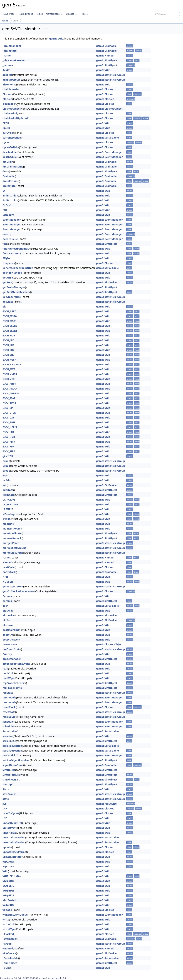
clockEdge (9, 104)
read (5, 668)
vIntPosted (9, 900)
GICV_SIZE (9, 451)
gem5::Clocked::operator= (18, 591)
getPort (7, 282)
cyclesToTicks (11, 147)
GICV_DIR (8, 418)
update (7, 847)
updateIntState (12, 857)
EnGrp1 (7, 205)
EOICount (8, 215)
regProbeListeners (14, 683)
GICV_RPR (8, 446)
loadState (8, 495)
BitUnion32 (9, 84)
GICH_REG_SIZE (12, 364)
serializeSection (12, 746)
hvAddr (7, 480)
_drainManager (12, 46)
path (5, 606)
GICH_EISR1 (10, 321)
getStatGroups (12, 297)
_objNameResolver (14, 60)
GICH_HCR (9, 335)
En (4, 191)
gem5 (5, 21)
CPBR (6, 123)
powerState (10, 644)
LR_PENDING (10, 504)
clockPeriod (10, 113)
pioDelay (8, 611)
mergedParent (12, 543)
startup (7, 784)
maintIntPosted (12, 529)
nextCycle (9, 567)
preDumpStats (11, 649)
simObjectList (11, 780)
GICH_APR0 (9, 311)
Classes (71, 14)
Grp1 (5, 475)
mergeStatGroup (13, 553)
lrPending (9, 514)
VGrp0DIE (8, 881)
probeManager (12, 659)
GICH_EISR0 (10, 316)
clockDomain (11, 89)
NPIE (5, 577)
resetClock (9, 707)
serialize (8, 736)
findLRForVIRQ (12, 253)
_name (7, 56)
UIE (5, 818)
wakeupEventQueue (15, 915)
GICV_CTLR (9, 413)
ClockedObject (12, 109)
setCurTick (9, 755)
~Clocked (8, 934)
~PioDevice (9, 953)
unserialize (9, 833)
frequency (9, 263)
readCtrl (8, 673)
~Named (8, 948)
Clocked (7, 94)
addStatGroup (11, 80)
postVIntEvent (11, 640)
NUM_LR (8, 582)
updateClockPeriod (14, 852)
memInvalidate (12, 533)
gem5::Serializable (107, 138)
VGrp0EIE (8, 886)
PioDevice (9, 615)
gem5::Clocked (105, 89)
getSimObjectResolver (16, 292)
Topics (39, 14)
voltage (7, 910)
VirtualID (8, 905)
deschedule (10, 152)
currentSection (12, 138)
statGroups (9, 794)
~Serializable (10, 958)
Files (84, 14)
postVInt (8, 635)
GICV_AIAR (9, 398)
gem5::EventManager (109, 152)
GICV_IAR (8, 432)
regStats (8, 693)
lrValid (7, 519)
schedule (8, 722)
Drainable (9, 176)
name (6, 557)
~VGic (6, 968)
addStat (7, 75)
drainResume (11, 181)
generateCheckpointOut (18, 268)
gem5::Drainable (106, 46)
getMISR (8, 278)
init (5, 485)
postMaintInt (11, 630)
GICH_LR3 (8, 355)
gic (4, 306)
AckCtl (7, 70)
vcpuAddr (8, 862)
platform (8, 625)
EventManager (12, 220)
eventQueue (10, 239)
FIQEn (6, 258)
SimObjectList (11, 775)
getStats (8, 302)
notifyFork (9, 572)
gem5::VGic (56, 39)
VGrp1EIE (8, 895)
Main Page (9, 14)
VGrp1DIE (8, 891)
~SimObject (10, 963)
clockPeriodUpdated (15, 118)
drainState (9, 186)
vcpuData (8, 866)
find (5, 244)
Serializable (10, 731)
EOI (5, 210)
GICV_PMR (9, 442)
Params (7, 596)
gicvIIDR (8, 456)
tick (5, 808)
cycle (6, 142)
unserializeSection (14, 837)
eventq (7, 234)
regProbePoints (12, 688)
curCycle (8, 133)
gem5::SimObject (107, 60)
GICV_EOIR (9, 422)
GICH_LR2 (8, 350)
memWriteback (12, 538)
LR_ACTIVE (9, 500)
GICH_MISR (9, 360)
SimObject (9, 770)
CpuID (6, 128)
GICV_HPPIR (10, 427)
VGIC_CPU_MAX (12, 876)
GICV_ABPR (9, 384)
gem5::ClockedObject (109, 109)
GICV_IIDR (9, 437)
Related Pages (25, 14)
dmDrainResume (13, 167)
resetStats (9, 712)
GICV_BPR (8, 408)
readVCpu (8, 678)
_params (8, 65)
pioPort (7, 620)
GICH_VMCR (10, 374)
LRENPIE (8, 509)
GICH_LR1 (8, 345)
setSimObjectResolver (16, 760)
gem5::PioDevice (106, 282)
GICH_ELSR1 (10, 331)
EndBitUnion (10, 195)
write (6, 919)
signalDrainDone (13, 765)
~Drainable (9, 939)
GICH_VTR (8, 379)
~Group (7, 944)
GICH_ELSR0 (10, 326)
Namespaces (54, 14)
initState (8, 490)
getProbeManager (14, 287)
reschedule (9, 697)
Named (7, 562)
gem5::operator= (13, 586)
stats (6, 799)
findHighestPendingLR (16, 249)
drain (6, 171)
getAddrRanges (12, 273)
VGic (15, 21)
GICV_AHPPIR (11, 393)
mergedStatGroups (14, 548)
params (7, 601)
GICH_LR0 (8, 340)
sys (4, 804)
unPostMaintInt (12, 823)
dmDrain (8, 162)
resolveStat (10, 717)
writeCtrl (8, 924)
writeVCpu (9, 929)
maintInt (8, 524)
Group (6, 461)
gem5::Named (105, 56)
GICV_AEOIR (10, 389)
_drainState (10, 51)
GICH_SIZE (9, 369)
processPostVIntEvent (16, 664)
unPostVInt (9, 828)
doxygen (55, 978)
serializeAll (9, 741)
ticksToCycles (11, 813)
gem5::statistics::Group (111, 75)
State (6, 789)
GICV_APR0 (9, 403)
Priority (7, 654)
